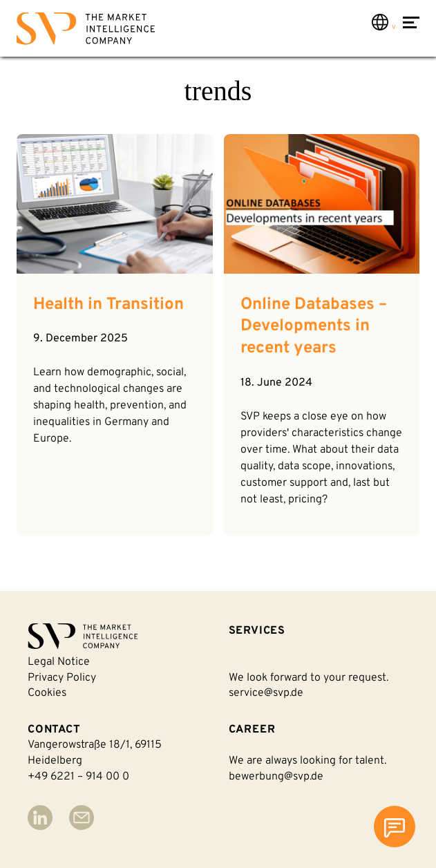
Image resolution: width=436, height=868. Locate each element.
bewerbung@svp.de (276, 777)
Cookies (47, 693)
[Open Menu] (411, 30)
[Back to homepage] (86, 31)
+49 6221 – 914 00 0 (78, 777)
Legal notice (59, 662)
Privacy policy (62, 678)
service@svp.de (266, 693)
